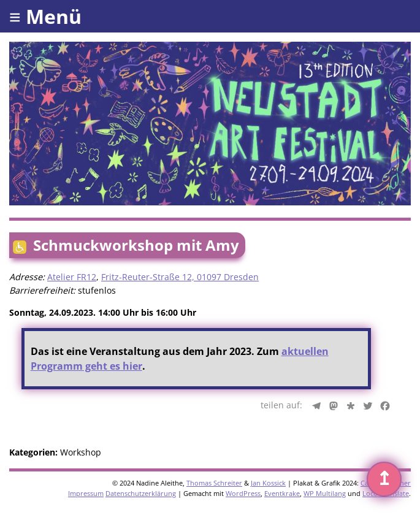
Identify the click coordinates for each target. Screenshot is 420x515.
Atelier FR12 (72, 277)
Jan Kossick (268, 483)
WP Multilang (325, 493)
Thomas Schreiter (214, 483)
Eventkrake (282, 493)
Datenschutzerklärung (141, 493)
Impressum (86, 493)
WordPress (243, 493)
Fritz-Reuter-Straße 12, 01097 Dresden (180, 277)
